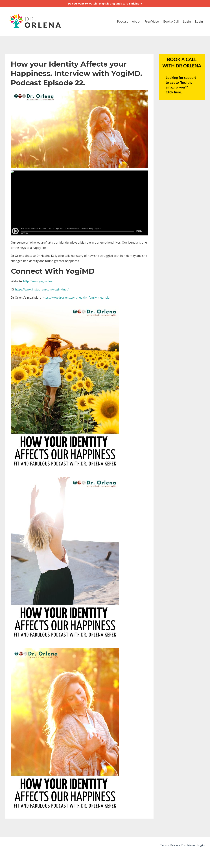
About (136, 21)
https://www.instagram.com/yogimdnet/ (42, 289)
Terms (156, 846)
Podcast (122, 21)
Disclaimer (185, 846)
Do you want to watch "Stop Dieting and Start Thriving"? (105, 4)
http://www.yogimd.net (38, 281)
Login (187, 21)
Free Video (152, 21)
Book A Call (171, 21)
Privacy (169, 846)
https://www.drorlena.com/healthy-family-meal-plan (76, 298)
